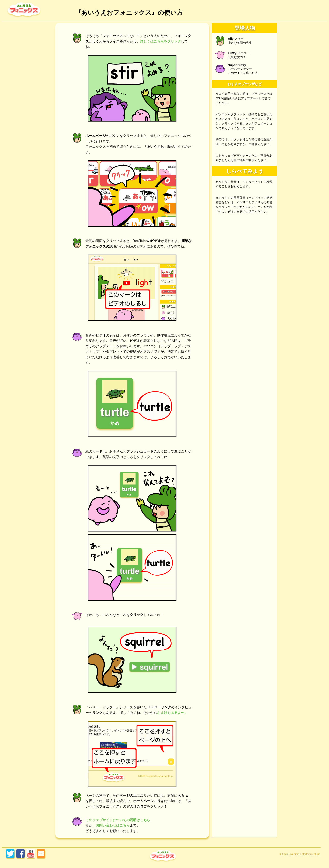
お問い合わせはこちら (113, 825)
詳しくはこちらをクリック (160, 41)
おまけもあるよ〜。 (172, 713)
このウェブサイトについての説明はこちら (118, 820)
